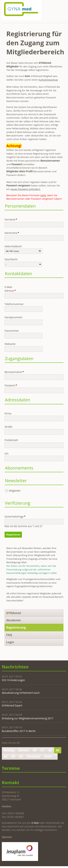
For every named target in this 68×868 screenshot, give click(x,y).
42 (50, 751)
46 (21, 757)
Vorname (10, 219)
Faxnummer (10, 331)
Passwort (10, 386)
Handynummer (10, 318)
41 (42, 751)
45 (13, 757)
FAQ (9, 635)
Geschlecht (10, 260)
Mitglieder (15, 491)
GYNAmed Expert (12, 706)
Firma (8, 414)
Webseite (10, 344)
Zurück (24, 751)
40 (35, 751)
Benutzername (10, 372)
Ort (7, 454)
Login (10, 642)
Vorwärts (33, 757)
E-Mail (35, 823)
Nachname (10, 233)
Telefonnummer (10, 304)
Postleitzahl (10, 440)
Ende (48, 757)
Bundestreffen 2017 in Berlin (19, 731)
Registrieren (13, 535)
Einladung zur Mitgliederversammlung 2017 (27, 718)
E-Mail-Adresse (10, 289)
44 (5, 757)
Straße (8, 427)
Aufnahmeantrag (48, 80)
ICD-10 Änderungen (13, 680)
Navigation (63, 5)
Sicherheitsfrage (10, 517)
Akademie (13, 621)
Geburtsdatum (10, 246)
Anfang (9, 751)
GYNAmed (14, 613)
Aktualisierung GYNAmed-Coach (21, 693)
